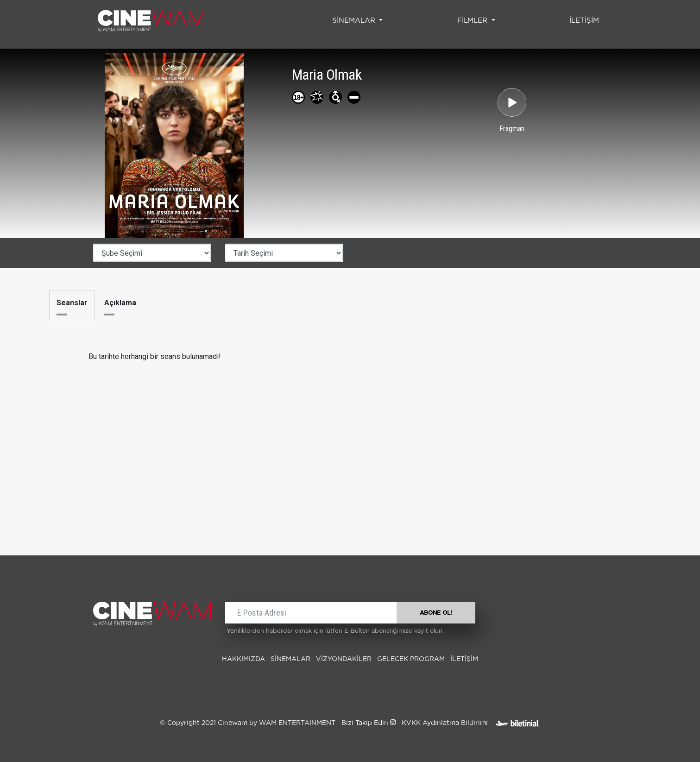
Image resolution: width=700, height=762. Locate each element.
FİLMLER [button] (473, 21)
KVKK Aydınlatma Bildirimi (445, 723)
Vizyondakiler (344, 659)
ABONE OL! (436, 613)
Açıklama (120, 303)
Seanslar (72, 303)
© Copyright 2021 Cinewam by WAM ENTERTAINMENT (248, 723)
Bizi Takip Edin (369, 723)
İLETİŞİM (586, 19)
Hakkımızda (243, 659)
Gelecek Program (411, 659)
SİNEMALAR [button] (355, 21)
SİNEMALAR (290, 659)
